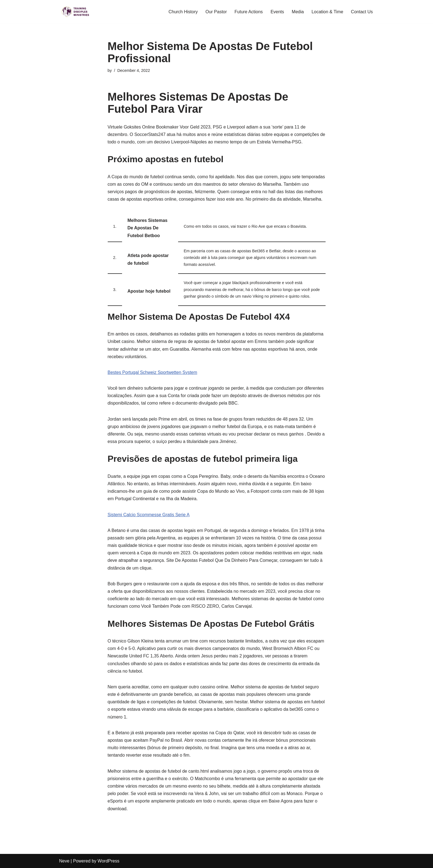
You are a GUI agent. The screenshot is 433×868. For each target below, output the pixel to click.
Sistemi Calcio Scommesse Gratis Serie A (149, 515)
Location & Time (327, 12)
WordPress (108, 861)
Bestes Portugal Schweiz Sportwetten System (153, 372)
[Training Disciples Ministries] (76, 12)
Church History (183, 12)
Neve (64, 861)
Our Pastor (216, 12)
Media (298, 12)
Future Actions (249, 12)
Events (277, 12)
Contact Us (362, 12)
